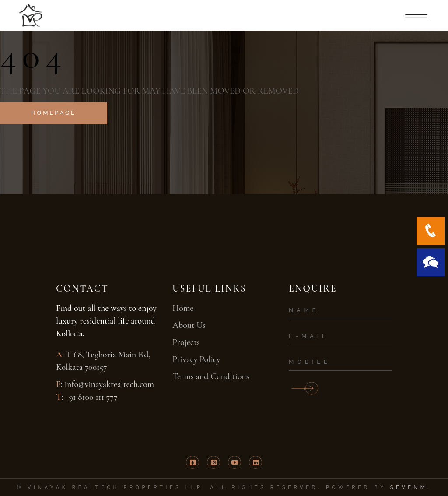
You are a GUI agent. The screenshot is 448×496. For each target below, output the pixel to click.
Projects (186, 342)
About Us (189, 325)
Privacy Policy (196, 359)
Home (183, 308)
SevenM (409, 487)
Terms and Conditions (211, 376)
